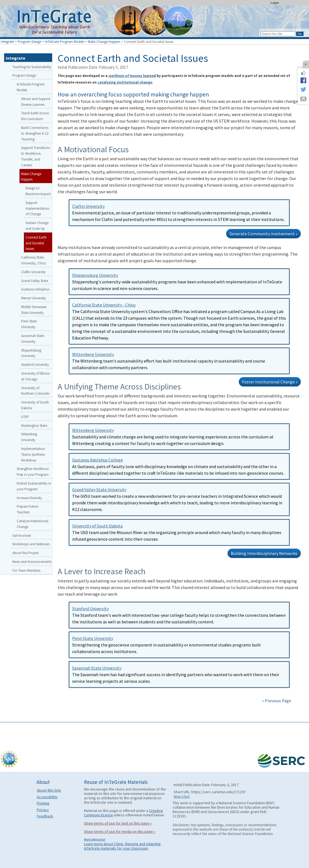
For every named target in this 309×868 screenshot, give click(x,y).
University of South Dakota (97, 526)
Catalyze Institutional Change (33, 524)
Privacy (43, 810)
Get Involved (22, 535)
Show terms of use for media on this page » (120, 831)
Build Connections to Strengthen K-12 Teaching (35, 133)
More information (95, 839)
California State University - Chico (104, 305)
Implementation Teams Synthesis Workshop (33, 454)
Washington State (34, 425)
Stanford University (90, 609)
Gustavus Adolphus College (98, 460)
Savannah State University (97, 668)
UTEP (25, 417)
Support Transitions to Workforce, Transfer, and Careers (36, 156)
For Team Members (26, 570)
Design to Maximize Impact (38, 191)
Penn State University (93, 638)
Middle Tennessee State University (34, 310)
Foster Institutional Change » (270, 382)
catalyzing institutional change (125, 82)
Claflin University (88, 206)
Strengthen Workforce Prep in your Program (33, 472)
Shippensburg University (95, 275)
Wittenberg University (93, 354)
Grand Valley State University (99, 490)
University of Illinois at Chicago (35, 376)
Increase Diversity (29, 498)
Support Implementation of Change (37, 208)
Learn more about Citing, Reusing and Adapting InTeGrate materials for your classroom (122, 846)
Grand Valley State (35, 281)
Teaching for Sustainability (32, 67)
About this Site (49, 790)
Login (275, 3)
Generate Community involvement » (263, 234)
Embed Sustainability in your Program (34, 486)
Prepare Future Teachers (27, 509)
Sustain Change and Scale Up (37, 226)
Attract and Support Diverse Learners (36, 102)
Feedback (45, 816)
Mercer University (33, 298)
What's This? (182, 797)
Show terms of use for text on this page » (118, 823)
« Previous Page (277, 701)
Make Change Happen (104, 42)
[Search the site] (278, 34)
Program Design (30, 42)
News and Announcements (32, 562)
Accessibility (47, 797)
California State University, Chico (34, 260)
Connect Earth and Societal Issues (36, 243)
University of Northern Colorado (35, 391)
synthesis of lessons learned (132, 76)
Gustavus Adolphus (35, 289)
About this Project (26, 553)
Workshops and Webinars (31, 544)
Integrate (7, 42)
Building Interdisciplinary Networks (264, 553)
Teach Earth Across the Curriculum (35, 116)
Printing (43, 803)
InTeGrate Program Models (65, 42)
